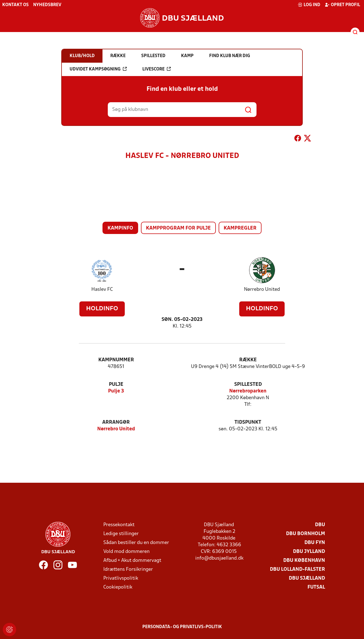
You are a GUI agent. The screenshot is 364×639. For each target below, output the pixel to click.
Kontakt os (15, 5)
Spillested (248, 385)
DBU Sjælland (307, 578)
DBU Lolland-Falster (297, 570)
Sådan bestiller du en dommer (136, 543)
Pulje (116, 385)
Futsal (316, 587)
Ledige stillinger (121, 534)
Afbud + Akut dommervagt (132, 561)
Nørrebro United (262, 290)
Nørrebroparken (248, 391)
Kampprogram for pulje (178, 228)
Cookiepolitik (118, 587)
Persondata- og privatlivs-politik (182, 627)
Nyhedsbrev (47, 5)
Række (248, 360)
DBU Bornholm (306, 534)
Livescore (157, 69)
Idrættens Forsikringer (128, 570)
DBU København (304, 561)
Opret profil (342, 5)
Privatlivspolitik (121, 578)
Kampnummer (116, 360)
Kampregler (240, 228)
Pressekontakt (119, 525)
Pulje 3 (116, 391)
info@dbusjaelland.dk (219, 558)
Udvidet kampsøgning (98, 69)
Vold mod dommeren (126, 552)
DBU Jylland (309, 552)
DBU (320, 525)
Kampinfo (120, 228)
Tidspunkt (248, 422)
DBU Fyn (315, 543)
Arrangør (116, 422)
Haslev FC (102, 290)
